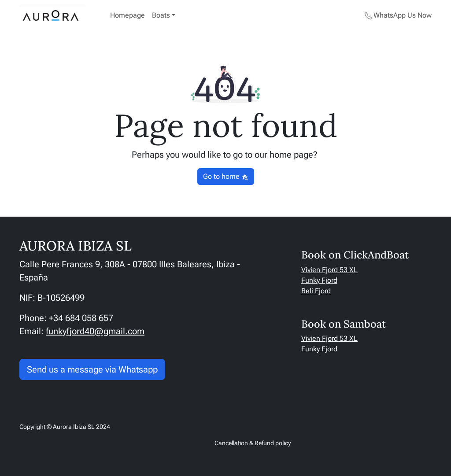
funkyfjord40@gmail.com (95, 331)
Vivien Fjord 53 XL (329, 270)
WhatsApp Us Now (398, 15)
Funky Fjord (319, 280)
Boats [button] (161, 15)
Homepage (128, 15)
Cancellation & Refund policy (253, 443)
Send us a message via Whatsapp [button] (92, 369)
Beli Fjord (316, 291)
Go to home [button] (226, 176)
